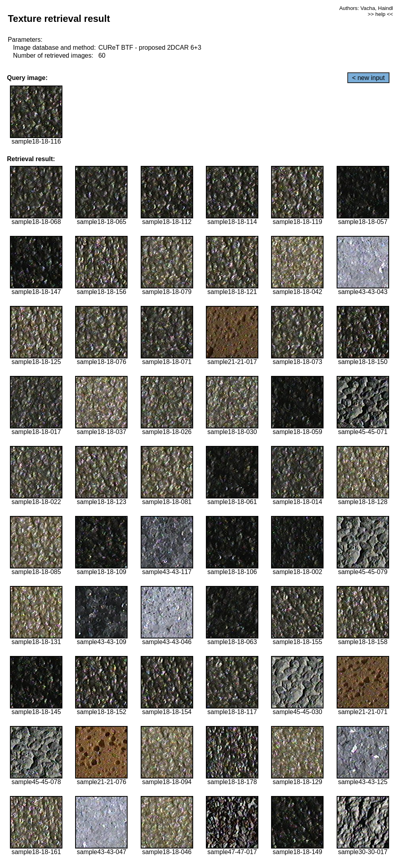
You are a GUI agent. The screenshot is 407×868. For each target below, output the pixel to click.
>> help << (380, 14)
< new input (368, 78)
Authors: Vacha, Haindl (366, 8)
